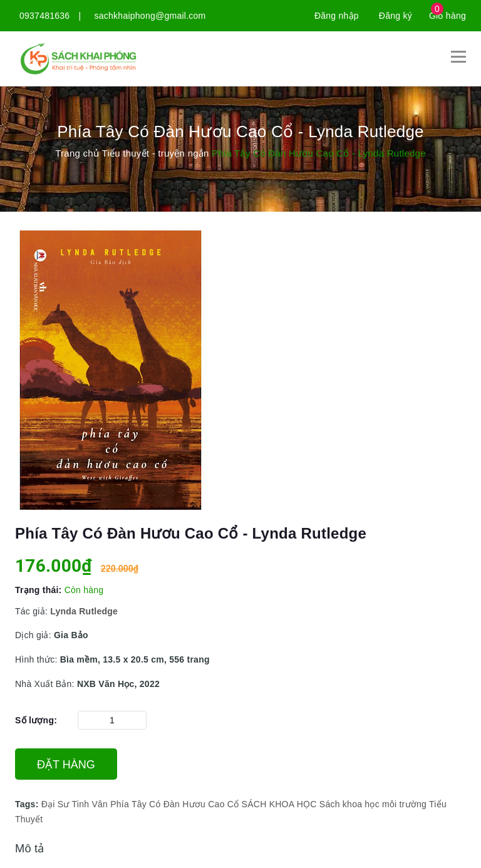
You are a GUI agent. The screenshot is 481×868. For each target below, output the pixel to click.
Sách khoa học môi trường (373, 804)
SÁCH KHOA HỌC (279, 804)
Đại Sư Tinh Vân (75, 804)
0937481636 (44, 16)
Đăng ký (396, 16)
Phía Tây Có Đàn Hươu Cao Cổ (174, 804)
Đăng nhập (337, 16)
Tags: (28, 804)
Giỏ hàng (447, 16)
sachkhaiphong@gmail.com (150, 16)
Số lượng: (36, 720)
